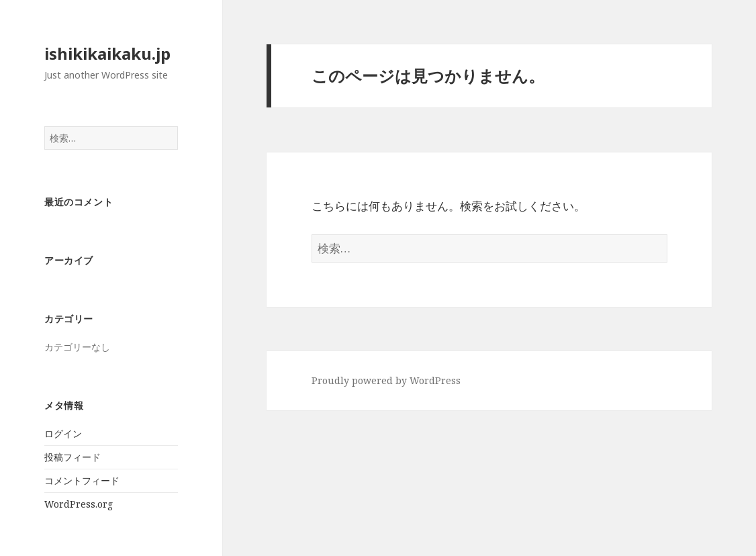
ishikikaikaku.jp (107, 53)
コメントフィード (82, 480)
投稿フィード (73, 457)
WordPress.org (79, 504)
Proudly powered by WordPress (386, 380)
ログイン (63, 433)
